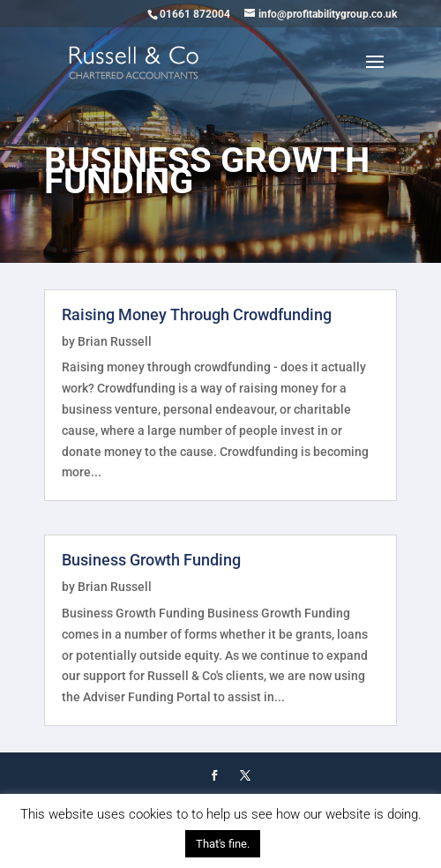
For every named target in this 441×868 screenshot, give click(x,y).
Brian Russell (115, 341)
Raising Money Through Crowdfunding (197, 314)
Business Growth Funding (151, 560)
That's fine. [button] (223, 844)
